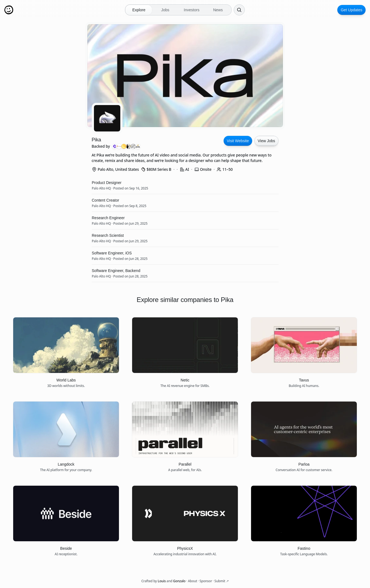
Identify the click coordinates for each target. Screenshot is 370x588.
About (193, 581)
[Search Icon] (239, 10)
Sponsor (206, 581)
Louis (162, 581)
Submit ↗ (222, 581)
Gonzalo (179, 581)
